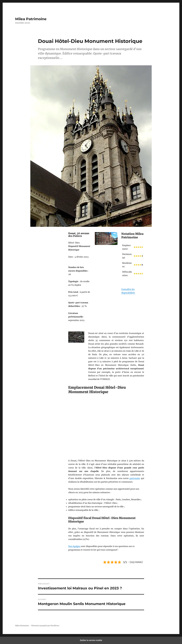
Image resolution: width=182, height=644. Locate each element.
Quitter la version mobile (91, 640)
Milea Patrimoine (31, 19)
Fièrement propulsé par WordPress (45, 626)
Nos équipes (74, 546)
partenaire (135, 478)
